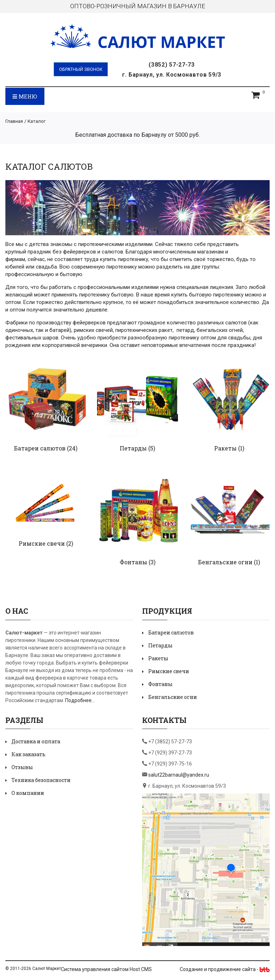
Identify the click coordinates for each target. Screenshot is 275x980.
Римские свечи (42, 543)
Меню (25, 96)
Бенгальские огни (225, 562)
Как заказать (28, 754)
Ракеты (225, 448)
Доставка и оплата (36, 741)
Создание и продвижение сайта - (225, 969)
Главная (14, 121)
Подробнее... (80, 700)
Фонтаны (133, 562)
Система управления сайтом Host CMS (106, 969)
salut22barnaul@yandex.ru (179, 775)
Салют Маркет (47, 969)
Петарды (133, 448)
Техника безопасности (41, 780)
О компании (28, 793)
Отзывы (22, 767)
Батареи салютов (40, 448)
